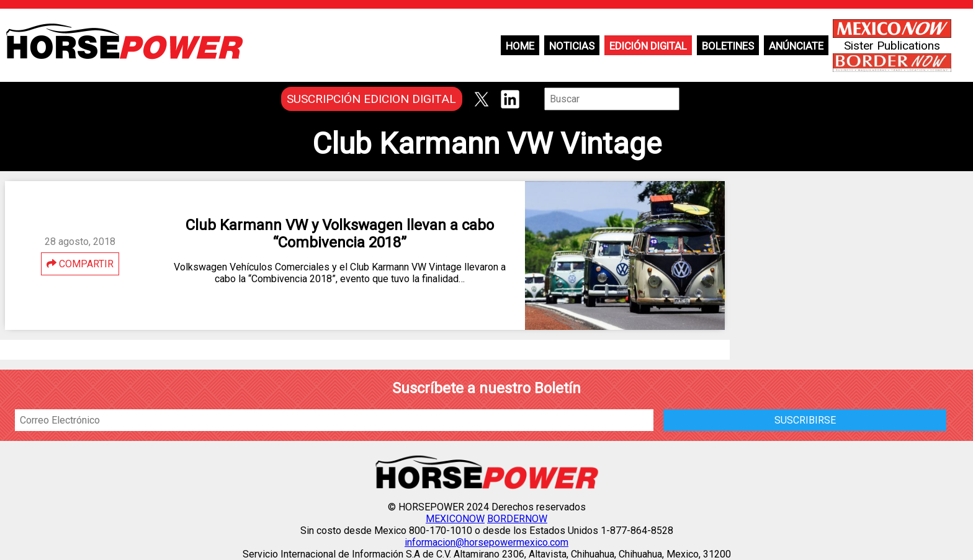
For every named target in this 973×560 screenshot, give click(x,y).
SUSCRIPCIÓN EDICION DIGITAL (371, 99)
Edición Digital (648, 46)
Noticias (572, 46)
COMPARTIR (80, 264)
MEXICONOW (455, 519)
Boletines (728, 46)
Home (520, 46)
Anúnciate (796, 46)
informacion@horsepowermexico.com (486, 542)
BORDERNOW (517, 519)
